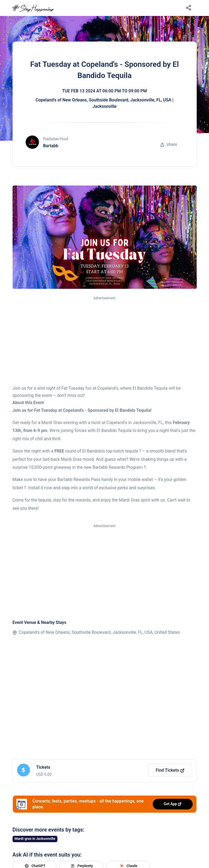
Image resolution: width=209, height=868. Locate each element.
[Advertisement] (105, 341)
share (169, 144)
